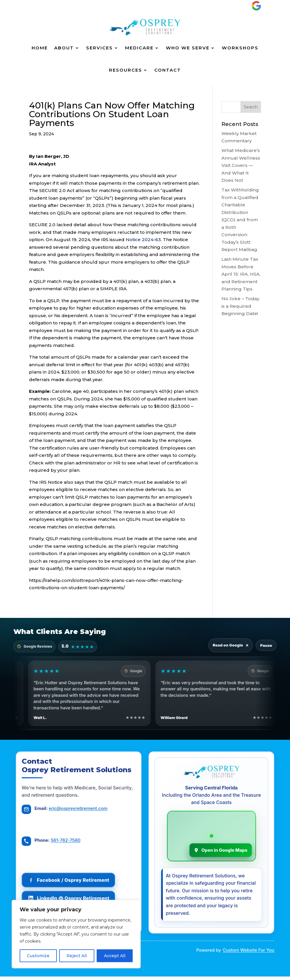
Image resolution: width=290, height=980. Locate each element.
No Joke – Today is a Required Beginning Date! (240, 306)
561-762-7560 (67, 841)
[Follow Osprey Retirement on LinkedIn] (70, 899)
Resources (126, 70)
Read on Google (231, 645)
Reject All (77, 956)
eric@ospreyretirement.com (80, 811)
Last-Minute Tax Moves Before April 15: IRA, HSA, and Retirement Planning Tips (241, 274)
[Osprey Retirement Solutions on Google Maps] (211, 838)
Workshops (240, 48)
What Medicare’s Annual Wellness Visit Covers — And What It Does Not (241, 165)
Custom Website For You (248, 954)
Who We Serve (188, 48)
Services (99, 48)
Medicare (139, 48)
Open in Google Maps (220, 852)
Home (40, 48)
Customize (38, 956)
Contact (168, 70)
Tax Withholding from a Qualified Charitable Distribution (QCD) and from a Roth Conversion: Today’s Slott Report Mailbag (240, 220)
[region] (76, 934)
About (64, 48)
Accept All (115, 956)
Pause (266, 645)
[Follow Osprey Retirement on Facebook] (70, 881)
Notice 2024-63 (143, 240)
